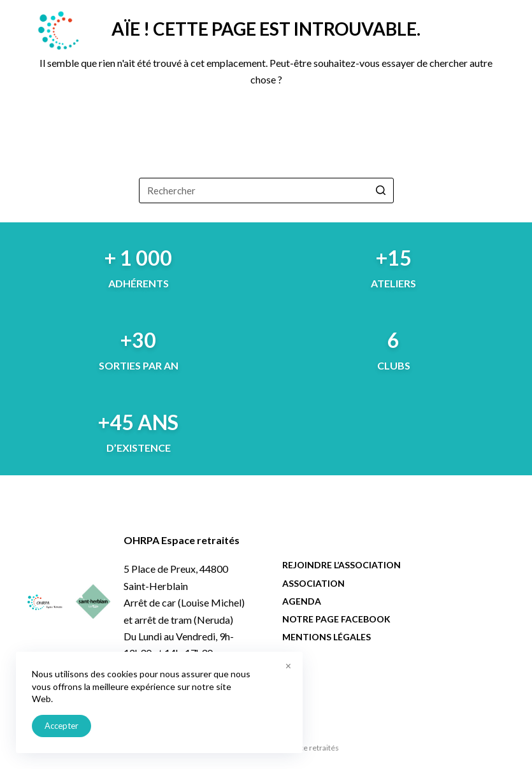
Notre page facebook (336, 619)
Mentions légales (327, 637)
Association (313, 583)
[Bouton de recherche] (381, 190)
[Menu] (500, 30)
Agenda (302, 601)
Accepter (61, 726)
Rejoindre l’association (341, 565)
